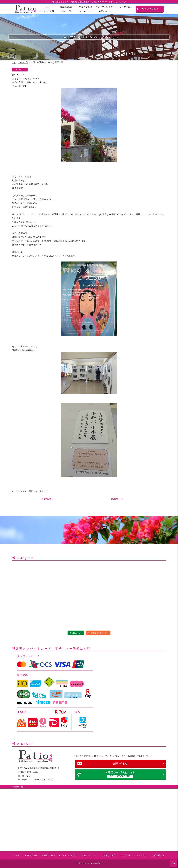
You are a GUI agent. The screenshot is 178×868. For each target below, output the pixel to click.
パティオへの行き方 (105, 7)
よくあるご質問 (46, 11)
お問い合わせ (105, 11)
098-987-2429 (148, 9)
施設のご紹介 (66, 7)
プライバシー (86, 11)
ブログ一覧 (66, 11)
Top (14, 62)
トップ (46, 7)
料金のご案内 (86, 7)
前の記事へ (48, 499)
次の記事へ (116, 499)
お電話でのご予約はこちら (121, 775)
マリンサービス (125, 7)
